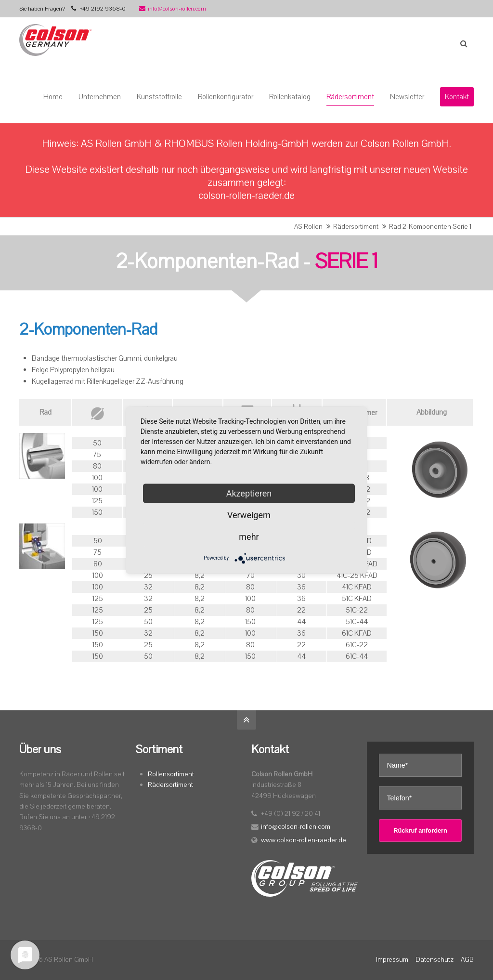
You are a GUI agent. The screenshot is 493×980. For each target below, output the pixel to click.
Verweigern (249, 515)
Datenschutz (435, 960)
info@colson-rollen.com (173, 9)
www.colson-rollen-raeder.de (304, 840)
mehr (249, 536)
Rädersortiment (356, 227)
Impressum (392, 960)
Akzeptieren (249, 493)
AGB (467, 960)
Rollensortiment (171, 774)
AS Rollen (308, 227)
